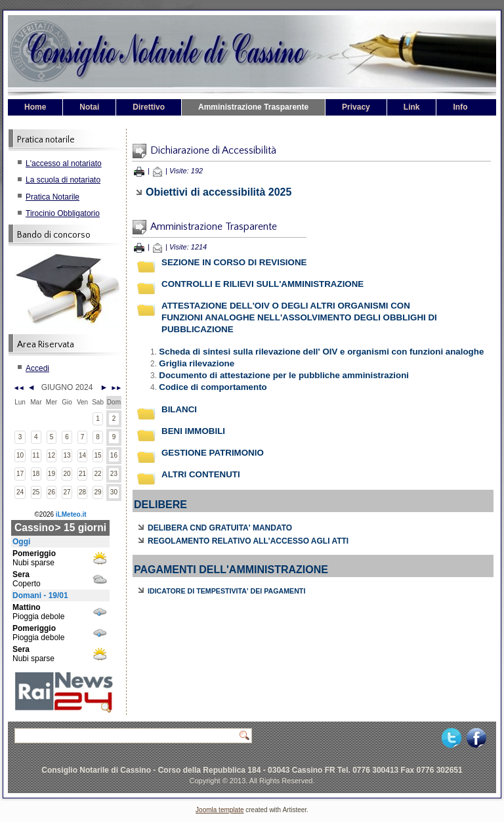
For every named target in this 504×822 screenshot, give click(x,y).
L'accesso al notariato (64, 163)
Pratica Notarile (52, 197)
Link (412, 107)
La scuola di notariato (63, 180)
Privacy (356, 107)
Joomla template (220, 810)
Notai (89, 107)
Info (460, 107)
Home (35, 107)
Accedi (37, 368)
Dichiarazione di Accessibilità (213, 150)
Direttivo (149, 107)
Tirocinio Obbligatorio (63, 213)
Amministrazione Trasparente (253, 107)
